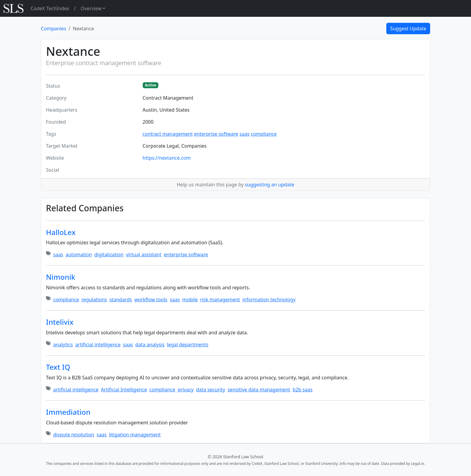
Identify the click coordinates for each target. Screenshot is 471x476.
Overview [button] (91, 8)
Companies (53, 29)
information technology (269, 300)
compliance (264, 134)
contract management (168, 134)
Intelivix (60, 322)
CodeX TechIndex (50, 8)
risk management (220, 300)
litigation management (135, 435)
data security (211, 390)
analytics (63, 345)
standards (121, 300)
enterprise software (216, 134)
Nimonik (61, 277)
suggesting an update (269, 185)
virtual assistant (144, 255)
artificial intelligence (98, 345)
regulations (94, 300)
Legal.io (418, 464)
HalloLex (61, 232)
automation (79, 255)
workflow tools (151, 300)
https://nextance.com (167, 158)
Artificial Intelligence (124, 390)
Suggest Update (408, 29)
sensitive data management (259, 390)
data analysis (150, 345)
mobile (190, 300)
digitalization (109, 255)
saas (244, 134)
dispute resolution (74, 435)
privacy (186, 390)
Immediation (68, 412)
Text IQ (58, 367)
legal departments (188, 345)
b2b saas (302, 390)
